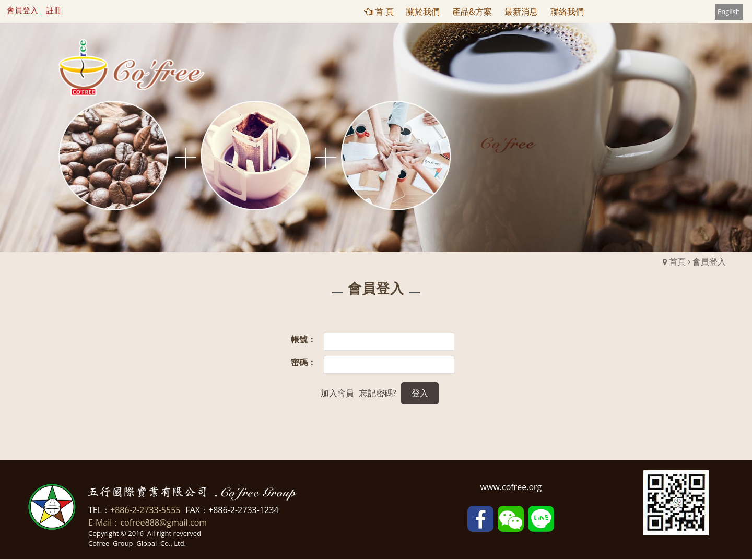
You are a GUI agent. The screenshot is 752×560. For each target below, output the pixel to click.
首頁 (677, 261)
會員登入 (22, 10)
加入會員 (337, 393)
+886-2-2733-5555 (145, 510)
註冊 (54, 10)
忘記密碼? (378, 393)
